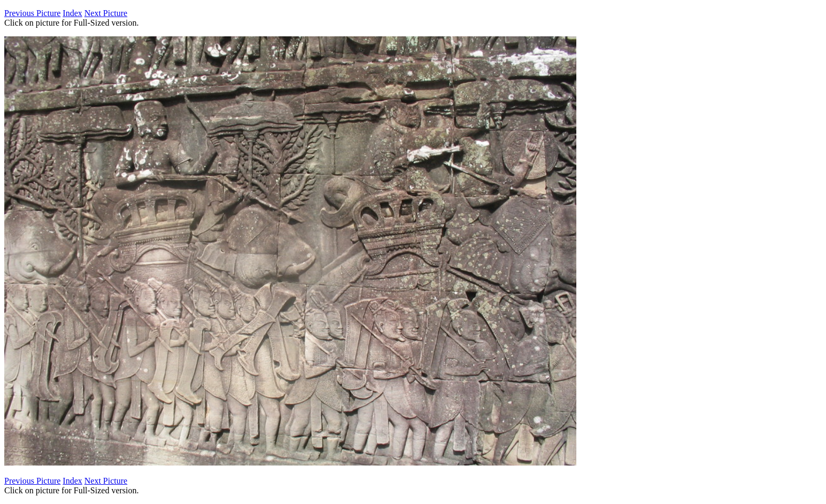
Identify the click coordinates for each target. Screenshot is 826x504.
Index (72, 13)
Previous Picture (32, 13)
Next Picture (106, 13)
